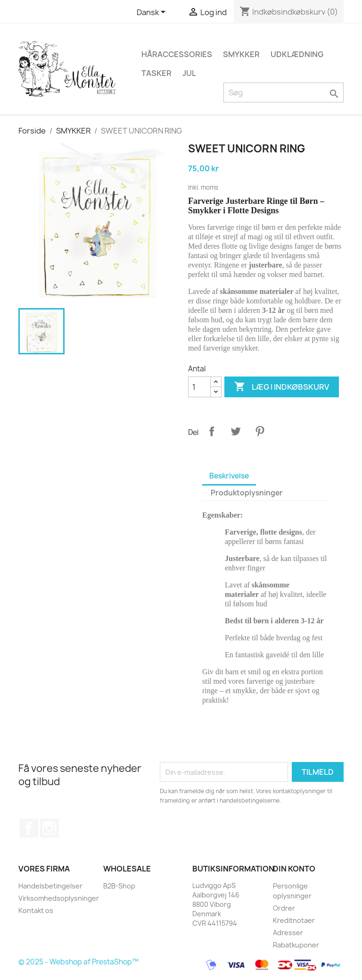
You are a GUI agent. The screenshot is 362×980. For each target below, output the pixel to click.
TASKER (156, 73)
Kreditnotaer (294, 920)
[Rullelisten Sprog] (153, 13)
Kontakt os (36, 910)
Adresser (288, 933)
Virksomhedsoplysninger (59, 898)
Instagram (49, 828)
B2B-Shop (119, 886)
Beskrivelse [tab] (229, 476)
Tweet (236, 431)
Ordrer (284, 908)
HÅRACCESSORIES (177, 54)
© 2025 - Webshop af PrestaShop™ (78, 962)
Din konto (294, 869)
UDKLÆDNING (297, 54)
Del (212, 431)
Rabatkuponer (296, 945)
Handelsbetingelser (50, 886)
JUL (189, 73)
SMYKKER (241, 54)
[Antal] (199, 387)
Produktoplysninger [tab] (247, 493)
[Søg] (284, 92)
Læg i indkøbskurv (282, 387)
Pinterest (260, 431)
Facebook (29, 828)
